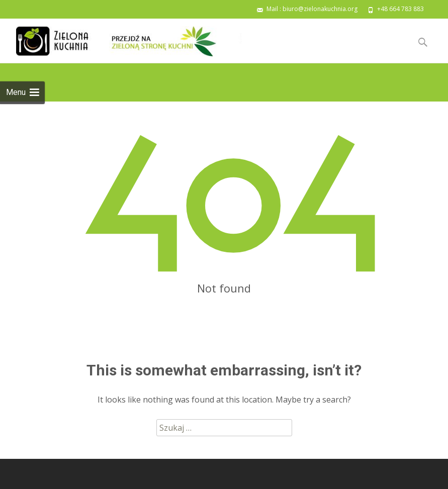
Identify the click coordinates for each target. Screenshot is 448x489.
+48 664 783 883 (400, 9)
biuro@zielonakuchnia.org (320, 9)
